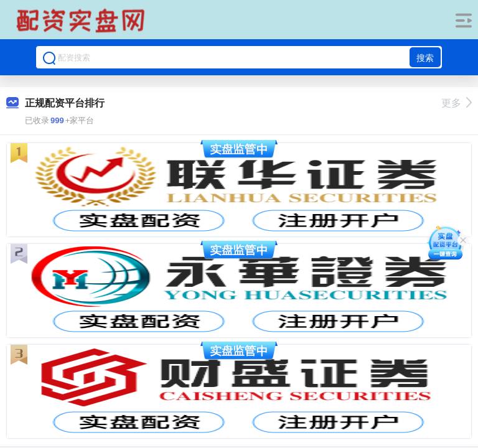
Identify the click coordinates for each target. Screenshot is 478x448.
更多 (457, 103)
